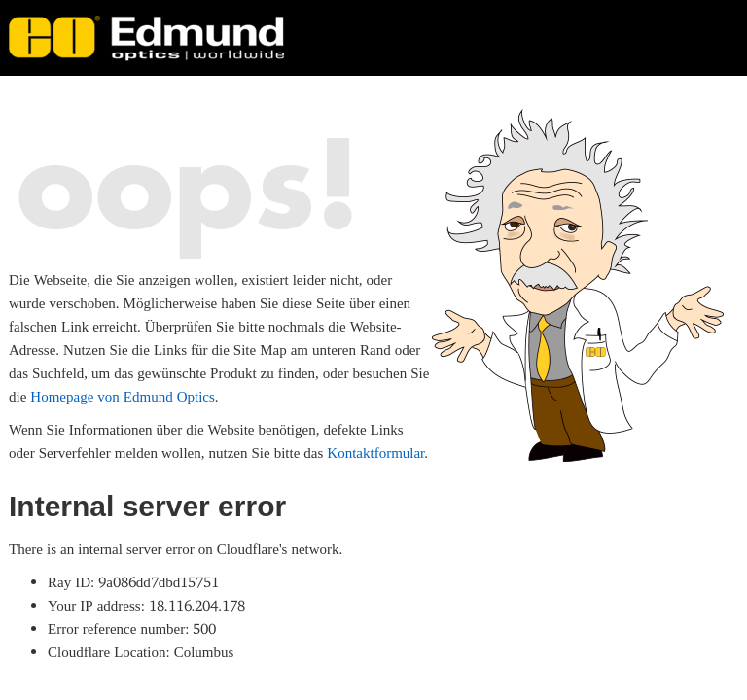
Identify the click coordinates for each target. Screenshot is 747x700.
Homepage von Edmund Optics (122, 396)
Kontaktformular (375, 453)
